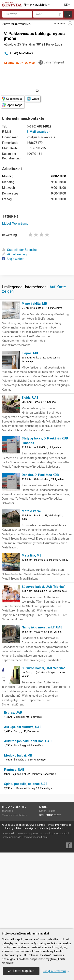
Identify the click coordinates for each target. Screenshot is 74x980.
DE (67, 5)
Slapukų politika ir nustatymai (20, 905)
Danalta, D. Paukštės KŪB (40, 552)
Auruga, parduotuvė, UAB (23, 804)
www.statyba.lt (62, 910)
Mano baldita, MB (34, 380)
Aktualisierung (14, 254)
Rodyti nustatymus (56, 971)
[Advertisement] (37, 313)
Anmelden (57, 905)
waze (33, 99)
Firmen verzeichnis (37, 5)
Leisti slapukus (21, 971)
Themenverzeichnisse (15, 892)
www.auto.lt (24, 910)
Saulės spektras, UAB (22, 902)
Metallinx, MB (32, 632)
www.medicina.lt (12, 914)
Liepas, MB (30, 430)
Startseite (7, 888)
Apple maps (12, 105)
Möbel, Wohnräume (15, 224)
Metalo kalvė (31, 588)
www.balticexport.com (36, 914)
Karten (44, 884)
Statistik (44, 905)
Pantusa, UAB (14, 846)
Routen (52, 888)
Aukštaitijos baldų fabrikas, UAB (28, 818)
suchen (68, 14)
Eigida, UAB (30, 474)
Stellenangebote (50, 892)
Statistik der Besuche (19, 250)
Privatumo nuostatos (60, 902)
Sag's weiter (13, 259)
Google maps (12, 99)
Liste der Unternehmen (17, 24)
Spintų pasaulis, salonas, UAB (26, 861)
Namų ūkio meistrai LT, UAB (42, 704)
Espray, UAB (13, 789)
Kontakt (41, 902)
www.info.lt (9, 910)
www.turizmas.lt (42, 910)
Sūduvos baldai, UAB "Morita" (43, 664)
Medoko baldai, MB (18, 832)
